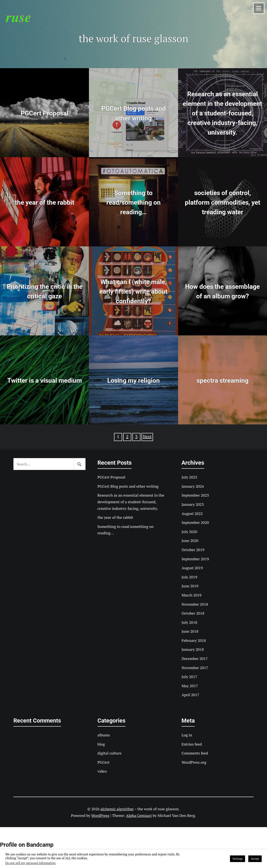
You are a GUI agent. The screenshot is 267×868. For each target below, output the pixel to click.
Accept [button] (255, 859)
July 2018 (189, 622)
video (102, 771)
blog (101, 744)
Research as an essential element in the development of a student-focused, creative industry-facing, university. (131, 502)
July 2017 (189, 677)
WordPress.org (194, 762)
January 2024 (193, 486)
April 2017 (190, 695)
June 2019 (190, 586)
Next (147, 436)
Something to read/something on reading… (126, 530)
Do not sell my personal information (30, 863)
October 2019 (193, 550)
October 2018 (193, 613)
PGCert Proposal (111, 477)
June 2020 (190, 540)
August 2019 (192, 568)
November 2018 (195, 604)
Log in (187, 735)
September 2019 (195, 559)
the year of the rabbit (115, 517)
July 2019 (189, 577)
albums (104, 735)
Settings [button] (238, 859)
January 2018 (193, 649)
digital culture (109, 753)
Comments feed (195, 753)
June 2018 (190, 631)
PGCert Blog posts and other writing (128, 486)
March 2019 (191, 595)
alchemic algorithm (117, 809)
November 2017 (195, 668)
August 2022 (192, 513)
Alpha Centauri (139, 815)
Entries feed (192, 744)
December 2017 (195, 658)
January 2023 (193, 504)
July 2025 (189, 477)
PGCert (104, 762)
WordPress (100, 815)
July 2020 (189, 532)
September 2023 (195, 495)
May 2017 (190, 686)
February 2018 (194, 640)
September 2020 (195, 522)
